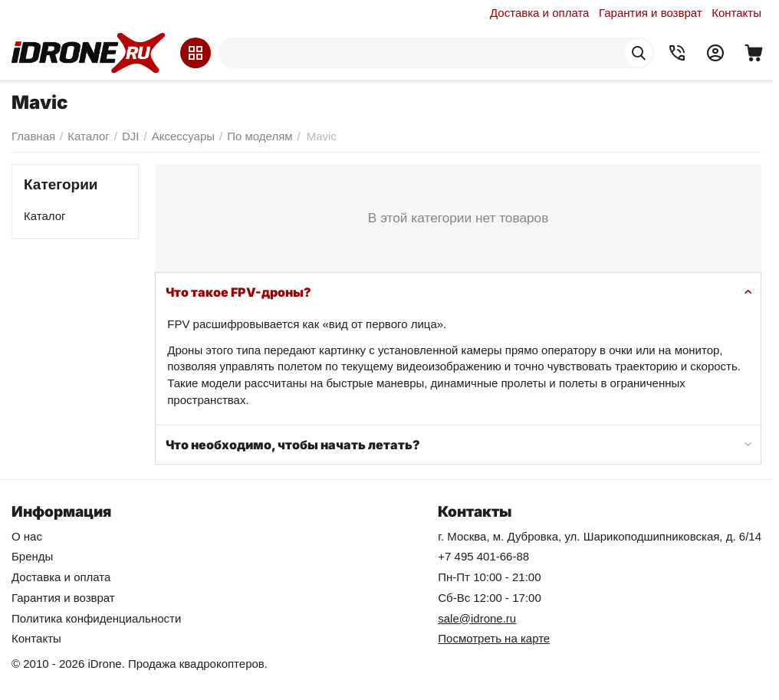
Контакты (736, 13)
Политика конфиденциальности (96, 618)
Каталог (45, 216)
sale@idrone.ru (477, 618)
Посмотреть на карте (494, 638)
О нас (27, 536)
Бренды (32, 556)
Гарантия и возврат (651, 13)
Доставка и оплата (539, 13)
